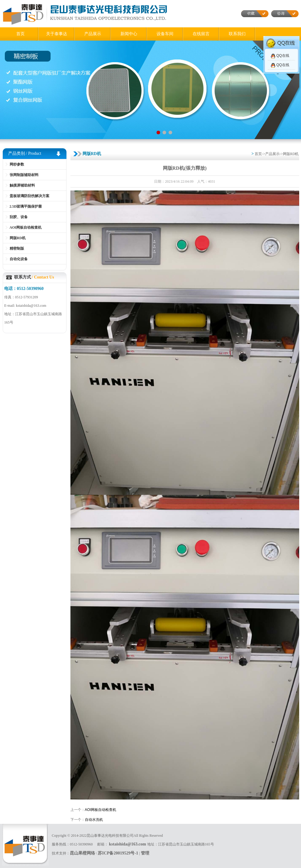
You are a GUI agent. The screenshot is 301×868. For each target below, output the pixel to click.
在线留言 (201, 34)
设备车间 (165, 34)
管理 (145, 853)
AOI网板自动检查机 (26, 227)
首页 (20, 34)
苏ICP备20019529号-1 (118, 853)
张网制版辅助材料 (24, 175)
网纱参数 (17, 164)
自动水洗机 (94, 820)
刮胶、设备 (19, 217)
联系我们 (237, 34)
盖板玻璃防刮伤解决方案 (29, 196)
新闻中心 (129, 34)
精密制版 (17, 248)
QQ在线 (283, 56)
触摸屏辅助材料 (22, 185)
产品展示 (93, 34)
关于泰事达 (57, 34)
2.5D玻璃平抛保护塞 (26, 206)
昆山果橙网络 (82, 853)
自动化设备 (19, 259)
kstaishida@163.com (128, 844)
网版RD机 (18, 238)
